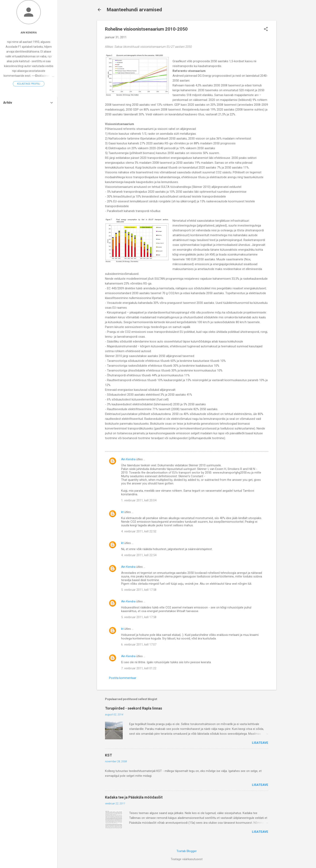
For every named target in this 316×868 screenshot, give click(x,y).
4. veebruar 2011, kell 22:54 (139, 555)
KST (109, 755)
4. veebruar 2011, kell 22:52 (139, 531)
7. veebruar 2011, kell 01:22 (139, 668)
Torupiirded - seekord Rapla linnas (134, 708)
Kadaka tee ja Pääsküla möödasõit (134, 797)
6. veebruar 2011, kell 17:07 (139, 645)
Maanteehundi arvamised (134, 10)
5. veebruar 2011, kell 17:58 (139, 590)
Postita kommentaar (123, 678)
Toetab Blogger (187, 851)
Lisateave (260, 743)
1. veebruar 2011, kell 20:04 (139, 500)
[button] (266, 29)
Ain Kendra (128, 459)
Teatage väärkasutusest (187, 859)
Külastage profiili (29, 84)
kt (122, 512)
